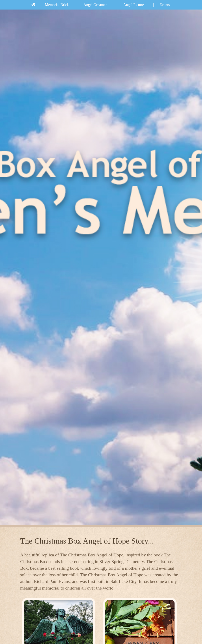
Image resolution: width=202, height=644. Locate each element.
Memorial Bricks (58, 5)
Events (165, 5)
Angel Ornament (96, 5)
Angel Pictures (134, 5)
